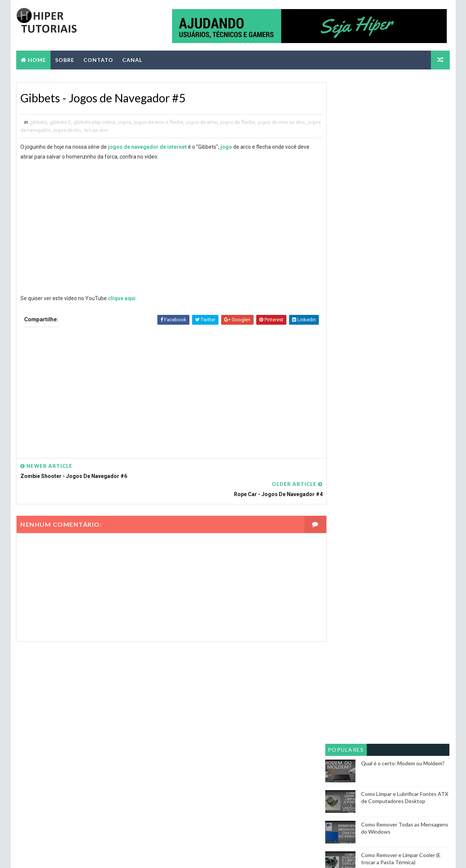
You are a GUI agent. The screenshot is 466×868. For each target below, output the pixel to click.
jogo (226, 147)
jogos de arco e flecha (158, 122)
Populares (346, 190)
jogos (125, 122)
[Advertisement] (164, 387)
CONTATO (98, 59)
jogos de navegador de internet (147, 147)
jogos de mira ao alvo (281, 122)
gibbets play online (94, 122)
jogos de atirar (202, 122)
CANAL (132, 59)
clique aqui (122, 298)
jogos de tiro (82, 130)
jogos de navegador (43, 130)
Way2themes (83, 855)
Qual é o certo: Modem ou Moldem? (403, 203)
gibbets (38, 122)
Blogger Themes (157, 855)
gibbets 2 (60, 122)
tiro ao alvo (111, 130)
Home (37, 59)
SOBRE (65, 59)
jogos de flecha (238, 122)
